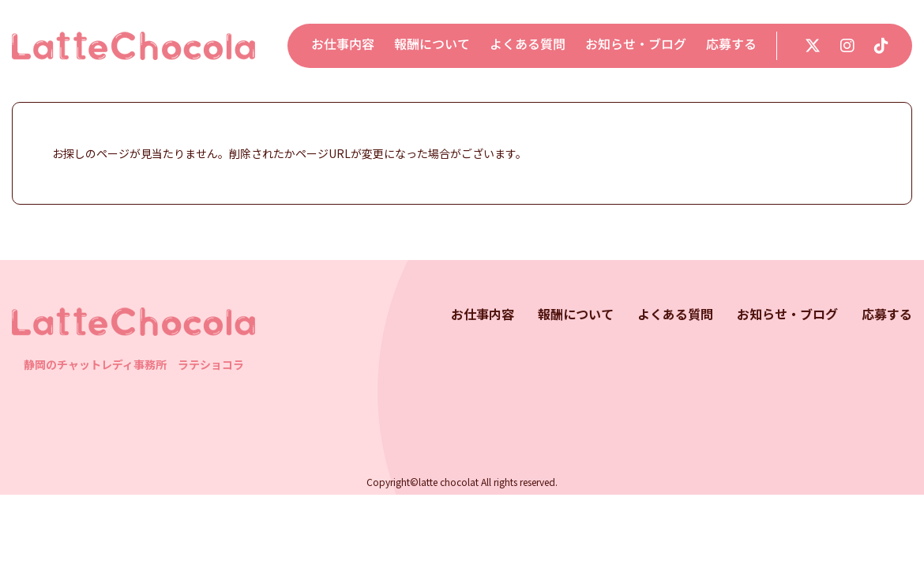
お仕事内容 (343, 44)
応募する (731, 44)
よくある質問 (528, 44)
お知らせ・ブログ (636, 44)
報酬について (432, 44)
